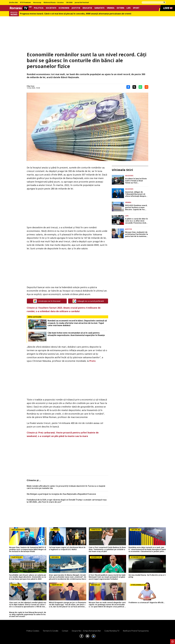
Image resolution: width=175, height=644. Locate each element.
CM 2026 (69, 3)
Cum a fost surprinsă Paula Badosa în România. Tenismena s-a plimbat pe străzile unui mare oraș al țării (107, 549)
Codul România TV (112, 631)
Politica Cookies (33, 631)
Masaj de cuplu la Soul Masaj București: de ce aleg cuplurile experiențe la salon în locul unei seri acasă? (28, 614)
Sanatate (99, 8)
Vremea (111, 8)
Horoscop (37, 3)
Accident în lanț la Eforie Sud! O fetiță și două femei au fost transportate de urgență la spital (136, 181)
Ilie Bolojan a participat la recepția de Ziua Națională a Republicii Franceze (61, 494)
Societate (51, 8)
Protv (92, 361)
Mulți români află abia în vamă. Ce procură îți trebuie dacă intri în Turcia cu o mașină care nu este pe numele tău (66, 487)
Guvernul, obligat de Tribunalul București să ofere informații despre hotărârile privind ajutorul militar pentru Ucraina (136, 194)
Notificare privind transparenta (136, 631)
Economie (64, 8)
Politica (39, 8)
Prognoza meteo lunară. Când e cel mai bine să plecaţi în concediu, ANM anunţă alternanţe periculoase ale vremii (76, 14)
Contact (65, 631)
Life (129, 8)
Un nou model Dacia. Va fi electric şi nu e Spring (147, 576)
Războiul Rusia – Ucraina (54, 3)
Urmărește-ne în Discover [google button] (47, 301)
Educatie (87, 8)
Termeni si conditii (51, 631)
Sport (136, 8)
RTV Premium (25, 3)
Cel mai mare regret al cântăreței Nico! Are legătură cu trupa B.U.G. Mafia (67, 548)
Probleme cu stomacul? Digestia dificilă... (147, 603)
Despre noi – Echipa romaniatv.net (86, 631)
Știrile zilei (13, 3)
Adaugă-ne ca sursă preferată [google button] (88, 301)
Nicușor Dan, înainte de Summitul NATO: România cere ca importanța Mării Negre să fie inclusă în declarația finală (28, 549)
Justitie (76, 8)
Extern (120, 8)
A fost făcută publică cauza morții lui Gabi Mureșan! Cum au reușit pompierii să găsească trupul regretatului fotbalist (107, 577)
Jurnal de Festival (82, 3)
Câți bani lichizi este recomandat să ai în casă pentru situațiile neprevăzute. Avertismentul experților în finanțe (76, 334)
